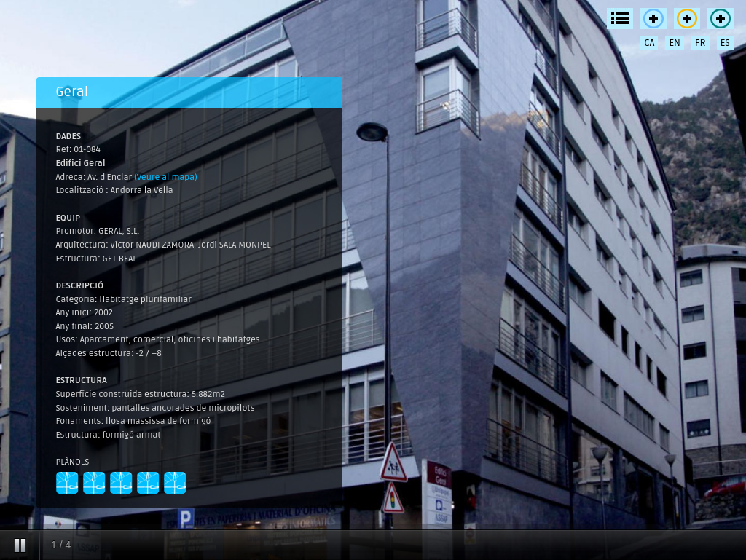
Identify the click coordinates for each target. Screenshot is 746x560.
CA (649, 43)
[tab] (189, 92)
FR (700, 43)
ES (725, 43)
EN (675, 43)
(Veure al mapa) (166, 177)
